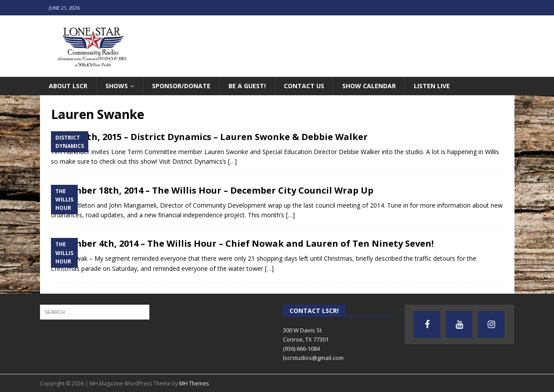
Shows (117, 86)
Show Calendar (369, 86)
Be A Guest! (247, 86)
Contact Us (304, 86)
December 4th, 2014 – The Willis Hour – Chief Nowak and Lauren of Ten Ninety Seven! (242, 243)
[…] (232, 161)
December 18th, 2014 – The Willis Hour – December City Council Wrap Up (212, 190)
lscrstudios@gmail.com (313, 358)
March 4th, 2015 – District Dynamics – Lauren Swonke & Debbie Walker (209, 137)
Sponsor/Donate (181, 86)
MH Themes (194, 383)
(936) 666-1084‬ (301, 349)
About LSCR (68, 86)
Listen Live (432, 86)
